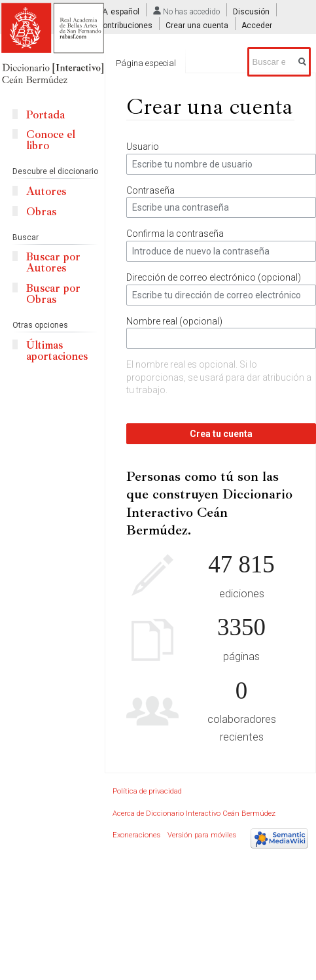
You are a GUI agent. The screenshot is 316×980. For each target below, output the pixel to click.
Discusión (251, 12)
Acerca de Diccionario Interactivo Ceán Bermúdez (194, 814)
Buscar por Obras (53, 294)
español (125, 12)
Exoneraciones (136, 835)
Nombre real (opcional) (174, 321)
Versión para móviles (202, 835)
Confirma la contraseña (175, 234)
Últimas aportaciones (57, 351)
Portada (45, 115)
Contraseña (150, 190)
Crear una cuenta (197, 26)
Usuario (143, 147)
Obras (41, 212)
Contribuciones (125, 26)
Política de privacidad (147, 791)
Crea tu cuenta (221, 434)
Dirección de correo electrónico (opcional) (214, 277)
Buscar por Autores (53, 262)
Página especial (146, 63)
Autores (46, 191)
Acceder (257, 26)
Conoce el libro (51, 140)
